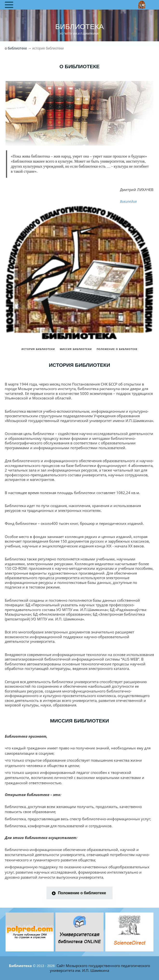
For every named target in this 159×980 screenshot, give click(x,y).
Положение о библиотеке (117, 349)
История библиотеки (38, 349)
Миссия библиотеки (76, 349)
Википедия (128, 201)
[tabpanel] (30, 932)
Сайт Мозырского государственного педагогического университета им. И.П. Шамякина (100, 968)
